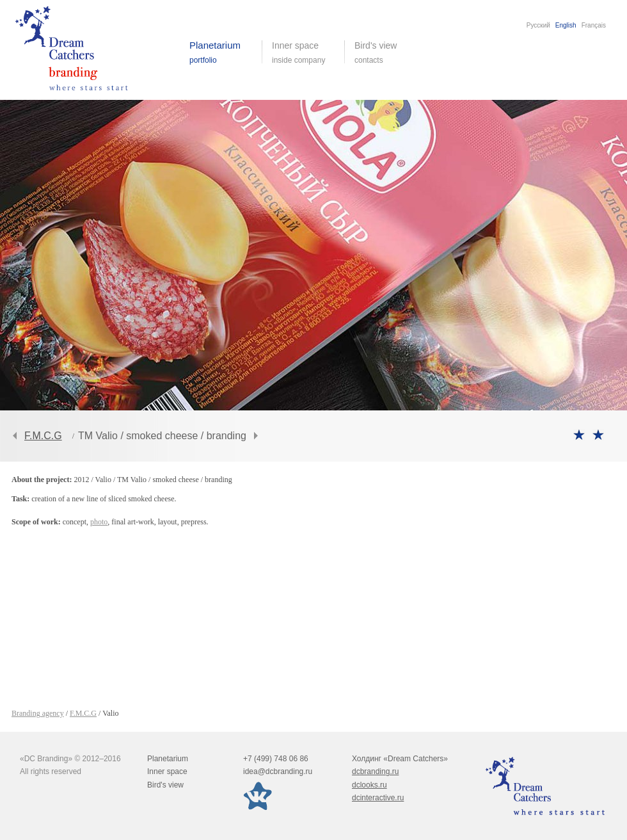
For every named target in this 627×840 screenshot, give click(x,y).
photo (99, 522)
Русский (538, 25)
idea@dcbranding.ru (278, 771)
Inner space (167, 771)
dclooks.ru (369, 785)
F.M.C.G (43, 436)
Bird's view (385, 52)
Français (594, 25)
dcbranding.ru (375, 771)
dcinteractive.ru (378, 798)
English (566, 25)
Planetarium (168, 759)
